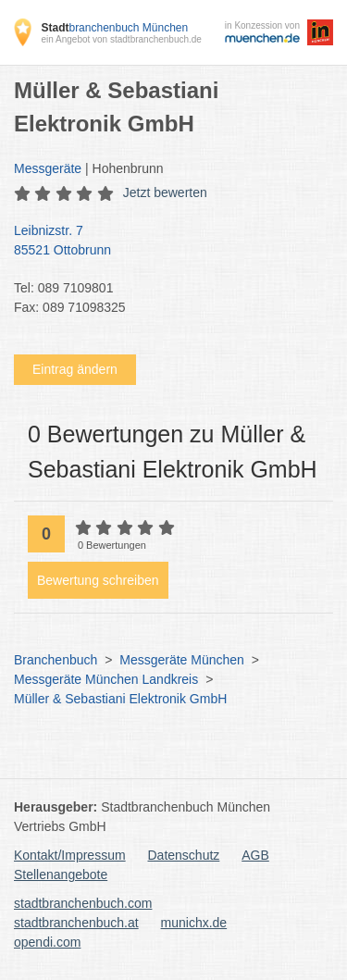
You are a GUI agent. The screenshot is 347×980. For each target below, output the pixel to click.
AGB (255, 855)
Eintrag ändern (75, 369)
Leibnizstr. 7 (164, 242)
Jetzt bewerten (165, 192)
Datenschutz (184, 855)
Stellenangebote (61, 875)
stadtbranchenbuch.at (76, 923)
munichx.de (194, 923)
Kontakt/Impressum (70, 855)
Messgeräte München (182, 660)
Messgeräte (48, 168)
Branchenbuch (56, 660)
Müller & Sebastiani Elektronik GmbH (120, 699)
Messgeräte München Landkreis (106, 679)
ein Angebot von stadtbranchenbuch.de (121, 39)
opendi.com (47, 942)
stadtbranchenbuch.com (83, 903)
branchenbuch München (114, 28)
